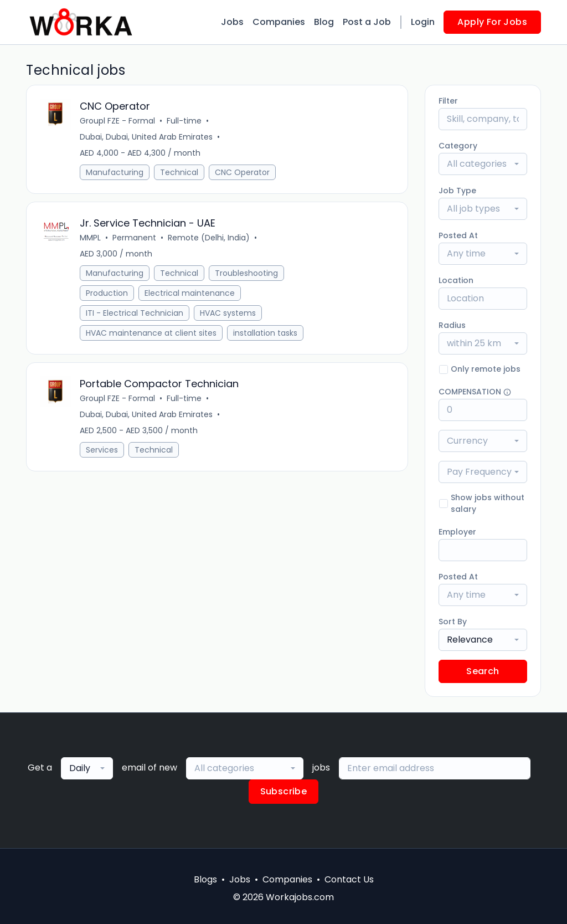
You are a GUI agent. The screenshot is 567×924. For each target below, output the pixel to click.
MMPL (90, 238)
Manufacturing (115, 172)
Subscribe (284, 791)
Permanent (134, 238)
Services (102, 450)
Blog (324, 22)
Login (423, 22)
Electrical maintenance (190, 293)
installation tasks (265, 333)
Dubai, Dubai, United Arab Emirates (146, 137)
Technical (179, 172)
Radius (452, 325)
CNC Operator (242, 172)
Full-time (184, 121)
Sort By (453, 622)
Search (483, 671)
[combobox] (483, 164)
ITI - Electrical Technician (135, 313)
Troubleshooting (246, 273)
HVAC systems (228, 313)
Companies (279, 22)
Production (107, 293)
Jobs (232, 22)
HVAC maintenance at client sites (151, 333)
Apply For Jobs (492, 22)
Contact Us (349, 879)
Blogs (205, 879)
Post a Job (367, 22)
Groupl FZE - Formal (117, 121)
